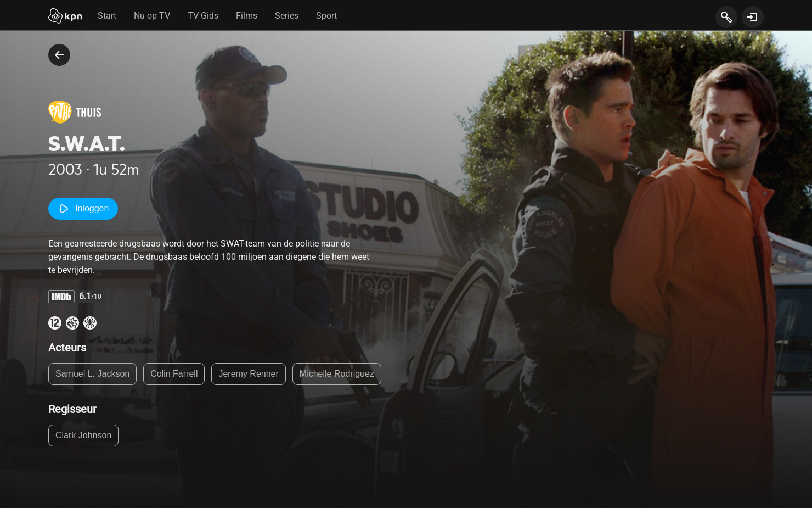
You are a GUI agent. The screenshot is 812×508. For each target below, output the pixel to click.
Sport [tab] (326, 16)
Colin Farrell (174, 374)
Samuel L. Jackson (92, 374)
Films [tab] (247, 16)
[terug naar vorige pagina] (59, 55)
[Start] (65, 17)
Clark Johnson (83, 435)
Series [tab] (287, 16)
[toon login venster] (753, 17)
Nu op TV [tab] (152, 16)
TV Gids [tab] (203, 16)
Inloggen (83, 209)
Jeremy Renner (248, 374)
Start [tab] (107, 16)
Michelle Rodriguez (337, 374)
